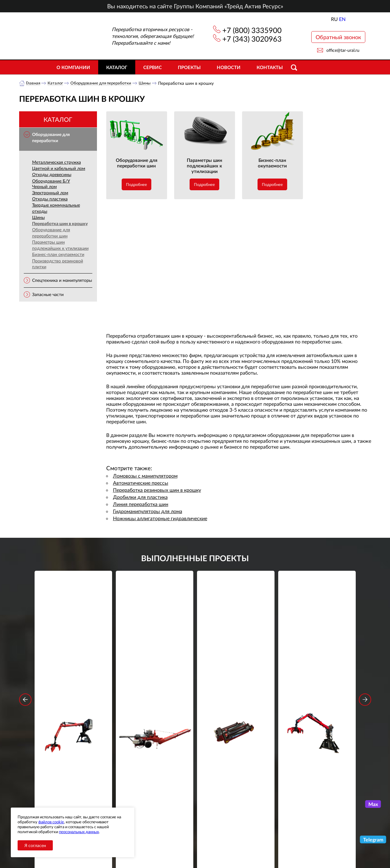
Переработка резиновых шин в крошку (157, 490)
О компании (73, 67)
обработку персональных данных (138, 778)
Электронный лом (50, 193)
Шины (151, 83)
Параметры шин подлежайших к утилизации (60, 245)
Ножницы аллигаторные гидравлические (160, 518)
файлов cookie (51, 822)
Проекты (189, 67)
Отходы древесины (52, 175)
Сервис (153, 67)
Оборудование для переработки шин (51, 233)
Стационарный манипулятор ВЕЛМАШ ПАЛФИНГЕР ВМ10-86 (73, 666)
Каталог (117, 67)
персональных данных (79, 832)
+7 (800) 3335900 (252, 30)
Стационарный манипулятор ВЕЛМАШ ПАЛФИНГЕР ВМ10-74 (317, 666)
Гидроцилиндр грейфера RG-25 (236, 662)
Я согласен (35, 845)
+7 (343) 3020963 (252, 39)
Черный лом (44, 187)
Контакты (270, 67)
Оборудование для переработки (104, 83)
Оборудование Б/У (51, 181)
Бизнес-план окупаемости (58, 255)
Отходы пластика (50, 199)
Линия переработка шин (141, 504)
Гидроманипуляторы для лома (148, 511)
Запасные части (48, 295)
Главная (34, 83)
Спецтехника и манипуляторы (62, 280)
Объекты (132, 839)
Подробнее (136, 185)
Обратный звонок (338, 37)
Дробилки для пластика (140, 497)
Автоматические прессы (141, 483)
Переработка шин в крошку (60, 224)
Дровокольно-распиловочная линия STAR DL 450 (155, 666)
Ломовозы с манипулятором (145, 476)
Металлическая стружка (57, 162)
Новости (229, 67)
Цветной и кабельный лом (59, 169)
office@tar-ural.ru (343, 50)
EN (342, 19)
